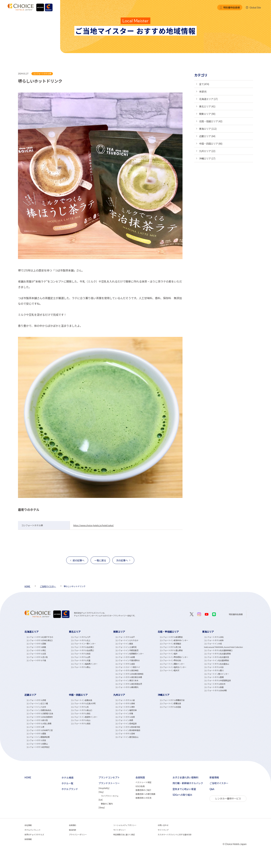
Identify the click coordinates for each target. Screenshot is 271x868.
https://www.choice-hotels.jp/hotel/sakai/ (93, 525)
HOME (28, 777)
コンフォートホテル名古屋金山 (216, 664)
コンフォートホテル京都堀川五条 (40, 713)
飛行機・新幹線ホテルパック (188, 783)
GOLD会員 (140, 786)
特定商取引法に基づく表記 (124, 835)
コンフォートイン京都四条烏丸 (39, 710)
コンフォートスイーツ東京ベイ (128, 667)
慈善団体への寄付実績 (145, 794)
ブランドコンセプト (109, 777)
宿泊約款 (73, 830)
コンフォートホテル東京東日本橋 (129, 677)
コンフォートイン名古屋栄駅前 (216, 660)
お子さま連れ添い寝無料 (185, 777)
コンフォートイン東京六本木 (127, 680)
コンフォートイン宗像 (124, 713)
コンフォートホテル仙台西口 (82, 650)
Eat (101, 800)
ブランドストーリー (109, 783)
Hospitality (104, 788)
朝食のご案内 (107, 804)
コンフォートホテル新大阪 (37, 720)
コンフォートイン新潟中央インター (174, 640)
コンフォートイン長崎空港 (126, 724)
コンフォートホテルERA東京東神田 (129, 674)
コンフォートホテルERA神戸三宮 (39, 730)
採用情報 (28, 839)
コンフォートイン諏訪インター (172, 664)
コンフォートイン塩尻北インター (173, 667)
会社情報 (28, 825)
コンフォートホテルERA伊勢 (215, 690)
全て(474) (204, 84)
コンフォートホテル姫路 (36, 734)
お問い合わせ (163, 825)
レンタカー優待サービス (228, 798)
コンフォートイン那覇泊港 (170, 703)
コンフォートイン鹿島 (124, 644)
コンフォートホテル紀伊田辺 (38, 747)
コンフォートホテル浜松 (214, 637)
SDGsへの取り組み (182, 795)
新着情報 (214, 777)
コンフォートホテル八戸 (80, 637)
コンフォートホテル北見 (36, 654)
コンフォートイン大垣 (213, 644)
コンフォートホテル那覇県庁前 (172, 700)
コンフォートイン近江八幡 (37, 703)
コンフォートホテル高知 (80, 724)
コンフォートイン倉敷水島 (81, 700)
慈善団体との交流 (143, 798)
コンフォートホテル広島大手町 (83, 703)
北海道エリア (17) (208, 99)
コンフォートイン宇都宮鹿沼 (127, 650)
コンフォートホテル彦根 (36, 700)
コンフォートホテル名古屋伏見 (216, 657)
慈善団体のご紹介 (143, 790)
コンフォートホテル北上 (80, 640)
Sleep (102, 807)
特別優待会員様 (230, 7)
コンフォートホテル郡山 (80, 667)
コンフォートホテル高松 (80, 713)
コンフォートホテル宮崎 (125, 734)
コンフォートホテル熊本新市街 (128, 727)
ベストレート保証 (143, 782)
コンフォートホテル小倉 (125, 700)
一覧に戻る (100, 560)
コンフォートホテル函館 (36, 644)
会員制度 (140, 777)
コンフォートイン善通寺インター (84, 717)
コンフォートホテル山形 (80, 657)
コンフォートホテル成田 (125, 664)
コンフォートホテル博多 (125, 707)
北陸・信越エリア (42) (211, 121)
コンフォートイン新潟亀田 (170, 644)
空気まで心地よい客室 (184, 789)
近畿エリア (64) (207, 136)
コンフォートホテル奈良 (36, 740)
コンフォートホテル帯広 (36, 650)
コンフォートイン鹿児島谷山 (127, 737)
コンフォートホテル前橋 (125, 657)
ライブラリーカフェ (110, 796)
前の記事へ (78, 560)
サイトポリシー (120, 830)
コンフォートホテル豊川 (214, 670)
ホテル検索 (68, 778)
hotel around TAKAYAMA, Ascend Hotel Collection (223, 647)
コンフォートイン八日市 (36, 707)
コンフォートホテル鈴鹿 (214, 687)
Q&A (212, 789)
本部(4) (203, 91)
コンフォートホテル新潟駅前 (171, 637)
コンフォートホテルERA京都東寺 (39, 717)
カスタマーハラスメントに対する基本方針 (175, 835)
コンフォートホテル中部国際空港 (217, 680)
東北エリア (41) (207, 106)
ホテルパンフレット (33, 830)
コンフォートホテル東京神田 (127, 670)
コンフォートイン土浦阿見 (126, 647)
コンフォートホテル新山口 (81, 710)
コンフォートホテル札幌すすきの (40, 637)
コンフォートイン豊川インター (216, 674)
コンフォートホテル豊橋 (214, 677)
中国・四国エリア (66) (211, 144)
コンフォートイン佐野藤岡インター (129, 654)
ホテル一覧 (67, 783)
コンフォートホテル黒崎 (125, 703)
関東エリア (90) (207, 114)
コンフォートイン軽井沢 (169, 670)
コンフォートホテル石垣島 (170, 707)
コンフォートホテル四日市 (215, 684)
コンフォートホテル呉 (80, 707)
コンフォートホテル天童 (80, 660)
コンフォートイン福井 (168, 654)
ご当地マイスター (219, 783)
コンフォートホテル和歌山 (37, 744)
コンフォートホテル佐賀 (125, 717)
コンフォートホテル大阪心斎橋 (39, 724)
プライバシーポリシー (78, 835)
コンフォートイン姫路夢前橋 (38, 737)
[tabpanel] (47, 661)
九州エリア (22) (207, 151)
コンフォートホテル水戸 (125, 637)
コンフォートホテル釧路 (36, 647)
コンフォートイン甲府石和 (170, 660)
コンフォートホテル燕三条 (170, 647)
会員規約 (73, 825)
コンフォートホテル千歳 (36, 660)
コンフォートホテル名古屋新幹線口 (218, 650)
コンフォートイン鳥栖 (124, 720)
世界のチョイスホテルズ (34, 835)
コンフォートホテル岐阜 (214, 640)
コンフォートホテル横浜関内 (127, 687)
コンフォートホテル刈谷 (214, 667)
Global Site (253, 7)
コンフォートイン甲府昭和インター (174, 657)
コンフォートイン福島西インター (84, 664)
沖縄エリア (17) (207, 158)
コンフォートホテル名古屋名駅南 (217, 654)
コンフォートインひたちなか (127, 640)
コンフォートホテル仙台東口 (82, 647)
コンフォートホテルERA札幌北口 (39, 640)
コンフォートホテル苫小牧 (37, 657)
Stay (101, 792)
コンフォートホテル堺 (35, 727)
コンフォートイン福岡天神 (126, 710)
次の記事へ (122, 560)
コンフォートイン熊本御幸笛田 (128, 730)
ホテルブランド (70, 789)
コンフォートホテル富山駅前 (171, 650)
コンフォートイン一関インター (83, 644)
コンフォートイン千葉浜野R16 (127, 660)
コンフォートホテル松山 (80, 720)
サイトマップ (163, 830)
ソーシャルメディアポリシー (125, 825)
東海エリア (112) (208, 129)
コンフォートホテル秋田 (80, 654)
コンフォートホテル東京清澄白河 (129, 684)
